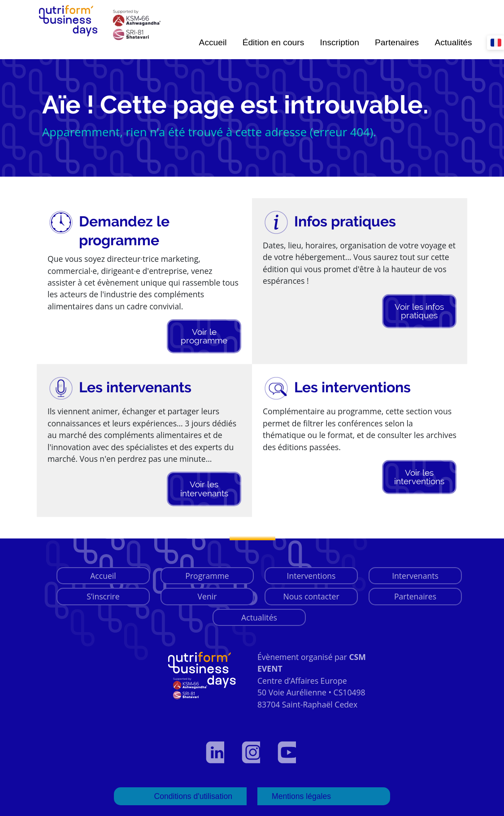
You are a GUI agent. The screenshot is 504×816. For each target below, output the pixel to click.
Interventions (311, 576)
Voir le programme (204, 336)
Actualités (453, 42)
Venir (207, 596)
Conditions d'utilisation (193, 796)
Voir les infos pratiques (419, 311)
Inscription (339, 42)
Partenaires (397, 42)
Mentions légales (301, 796)
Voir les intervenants (204, 488)
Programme (207, 576)
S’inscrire (103, 596)
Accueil (213, 42)
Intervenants (415, 576)
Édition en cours (274, 42)
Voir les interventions (419, 477)
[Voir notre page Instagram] (252, 752)
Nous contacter (311, 596)
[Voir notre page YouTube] (288, 752)
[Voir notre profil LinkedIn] (216, 752)
